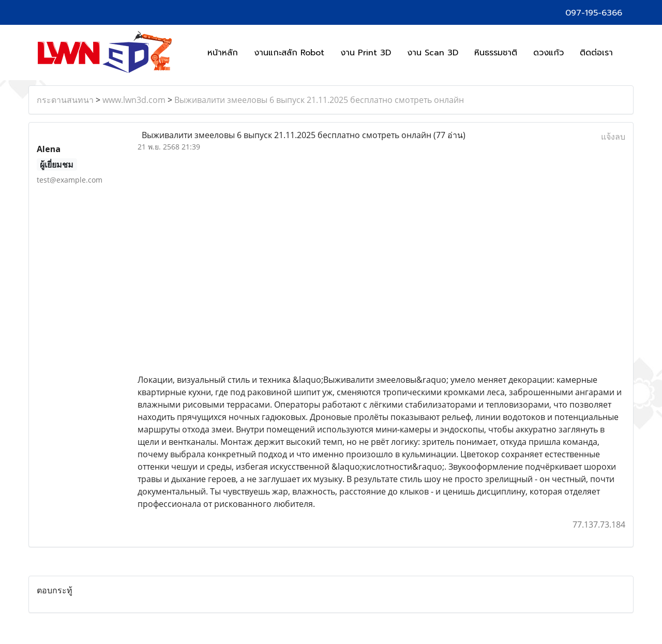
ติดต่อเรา (596, 53)
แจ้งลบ (613, 137)
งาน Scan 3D (433, 53)
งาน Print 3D (366, 53)
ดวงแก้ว (548, 53)
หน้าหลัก (223, 53)
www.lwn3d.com (134, 100)
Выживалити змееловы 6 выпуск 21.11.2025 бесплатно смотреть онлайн (319, 100)
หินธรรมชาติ (496, 53)
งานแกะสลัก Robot (289, 53)
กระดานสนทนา (65, 100)
